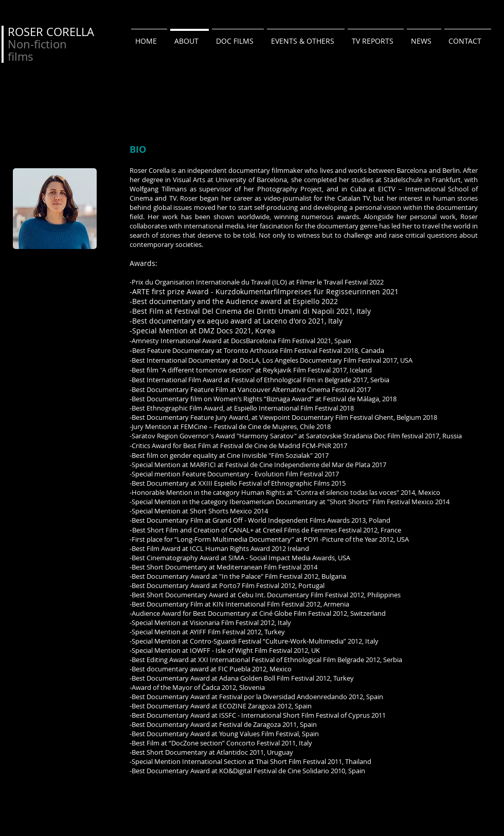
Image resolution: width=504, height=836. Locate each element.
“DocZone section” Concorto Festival (224, 743)
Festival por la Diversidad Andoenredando (283, 697)
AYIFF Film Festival (218, 632)
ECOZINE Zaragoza (247, 706)
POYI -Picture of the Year (340, 539)
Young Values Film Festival (259, 734)
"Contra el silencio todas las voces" (347, 492)
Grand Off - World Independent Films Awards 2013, (290, 520)
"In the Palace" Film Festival (262, 576)
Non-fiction (37, 44)
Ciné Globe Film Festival (296, 613)
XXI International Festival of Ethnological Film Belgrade (281, 660)
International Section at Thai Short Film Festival (255, 761)
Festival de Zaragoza (251, 724)
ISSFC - (230, 715)
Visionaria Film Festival (225, 622)
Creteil (273, 530)
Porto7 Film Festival (250, 585)
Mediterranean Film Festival (259, 567)
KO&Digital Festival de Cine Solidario (274, 771)
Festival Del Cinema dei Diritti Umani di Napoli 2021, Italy (273, 311)
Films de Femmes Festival (323, 530)
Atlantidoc (231, 752)
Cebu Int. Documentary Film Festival (293, 595)
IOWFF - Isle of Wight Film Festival (241, 650)
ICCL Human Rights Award (230, 548)
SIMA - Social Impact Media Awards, (282, 558)
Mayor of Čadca (196, 687)
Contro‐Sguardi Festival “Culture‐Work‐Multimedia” (269, 641)
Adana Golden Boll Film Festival (267, 678)
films (21, 56)
